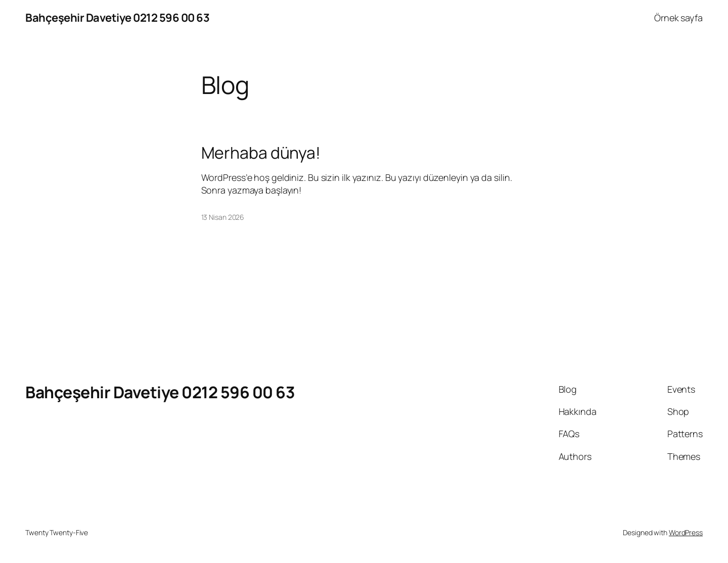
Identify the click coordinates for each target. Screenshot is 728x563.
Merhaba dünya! (261, 153)
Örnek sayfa (678, 18)
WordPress (686, 532)
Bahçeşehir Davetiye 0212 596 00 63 (117, 18)
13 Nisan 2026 (223, 217)
